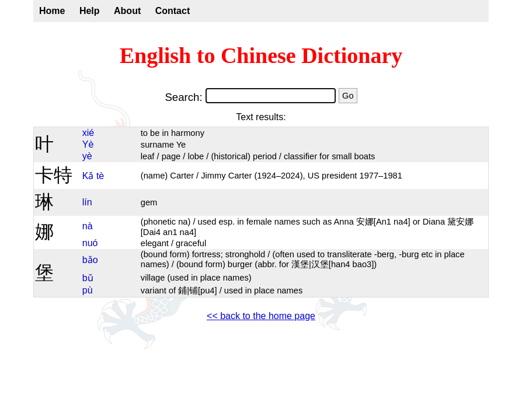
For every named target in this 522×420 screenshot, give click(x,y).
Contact (173, 11)
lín (87, 202)
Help (90, 11)
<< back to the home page (261, 316)
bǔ (88, 278)
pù (88, 290)
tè (100, 176)
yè (87, 156)
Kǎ (88, 176)
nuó (90, 243)
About (127, 11)
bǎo (90, 260)
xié (88, 133)
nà (88, 226)
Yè (88, 144)
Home (52, 11)
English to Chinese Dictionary (261, 55)
